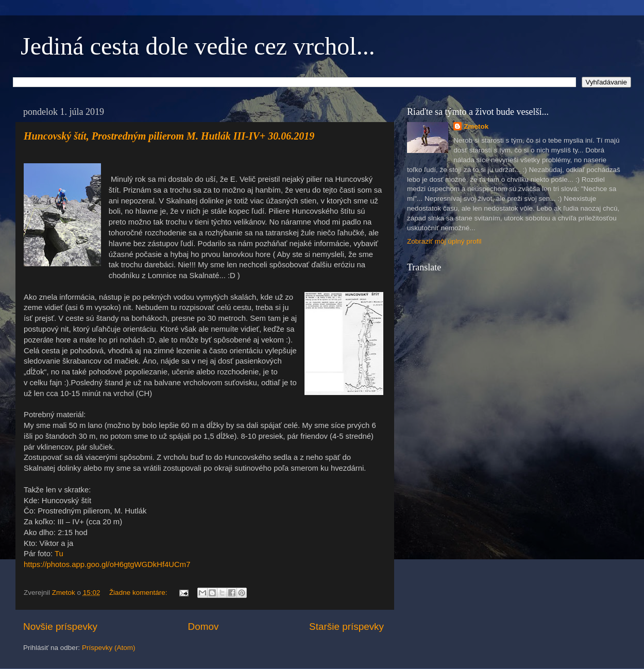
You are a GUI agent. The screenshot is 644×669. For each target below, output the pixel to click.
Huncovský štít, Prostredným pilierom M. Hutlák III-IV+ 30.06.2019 (169, 136)
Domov (204, 627)
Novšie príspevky (60, 627)
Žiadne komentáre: (139, 593)
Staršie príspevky (346, 627)
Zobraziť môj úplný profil (444, 241)
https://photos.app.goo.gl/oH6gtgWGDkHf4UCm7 (107, 564)
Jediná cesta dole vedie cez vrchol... (198, 46)
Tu (59, 554)
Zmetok (476, 126)
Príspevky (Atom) (109, 648)
